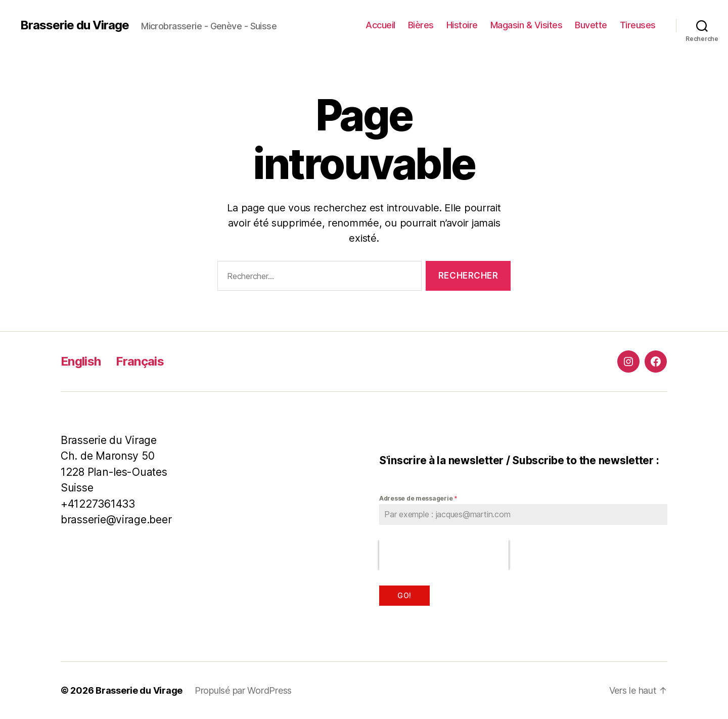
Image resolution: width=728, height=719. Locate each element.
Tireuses (638, 25)
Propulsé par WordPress (243, 690)
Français (140, 361)
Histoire (462, 25)
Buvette (591, 25)
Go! (404, 595)
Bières (421, 25)
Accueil (380, 25)
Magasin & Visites (527, 25)
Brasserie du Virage (75, 25)
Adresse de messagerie (418, 498)
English (81, 361)
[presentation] (444, 555)
